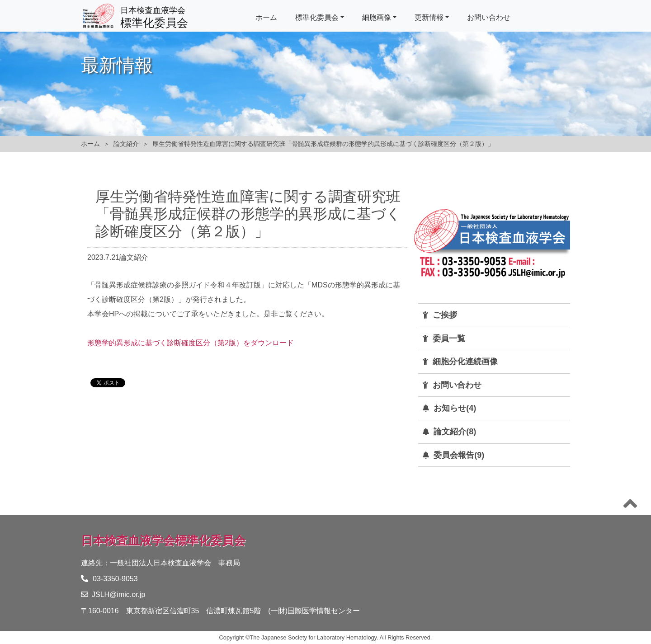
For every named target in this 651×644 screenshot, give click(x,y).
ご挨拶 (445, 315)
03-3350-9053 (109, 579)
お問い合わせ (489, 17)
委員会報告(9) (459, 455)
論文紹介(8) (455, 432)
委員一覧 (449, 338)
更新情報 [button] (429, 17)
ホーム (266, 17)
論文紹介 (126, 144)
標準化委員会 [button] (317, 17)
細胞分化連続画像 (465, 362)
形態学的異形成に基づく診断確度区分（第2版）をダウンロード (191, 343)
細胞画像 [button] (377, 17)
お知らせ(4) (455, 408)
